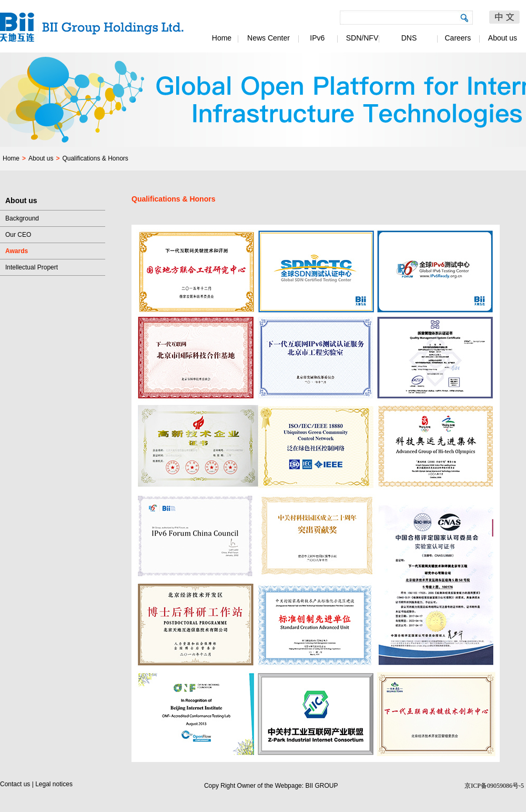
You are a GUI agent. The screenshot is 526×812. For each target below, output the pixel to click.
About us (503, 38)
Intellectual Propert (32, 267)
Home (222, 38)
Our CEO (18, 235)
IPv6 (316, 38)
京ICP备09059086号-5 (494, 786)
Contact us (15, 784)
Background (22, 218)
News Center (269, 38)
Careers (456, 38)
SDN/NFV (362, 38)
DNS (409, 38)
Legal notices (54, 784)
